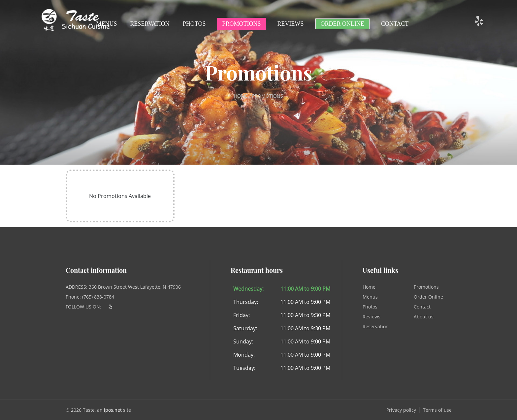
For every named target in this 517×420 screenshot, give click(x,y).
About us (424, 317)
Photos (194, 24)
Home (369, 287)
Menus (107, 24)
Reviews (291, 24)
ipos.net (113, 410)
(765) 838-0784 (98, 297)
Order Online (343, 24)
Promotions (241, 24)
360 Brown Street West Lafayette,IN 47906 (135, 287)
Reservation (150, 24)
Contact (395, 24)
